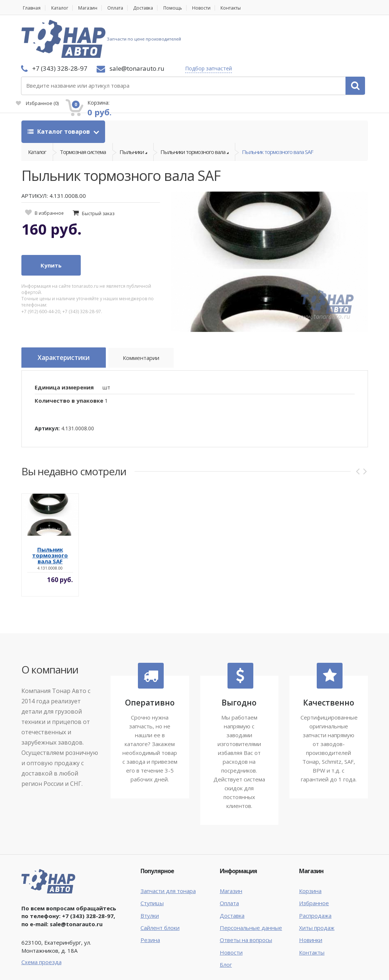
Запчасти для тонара (168, 851)
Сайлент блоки (160, 888)
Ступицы (152, 863)
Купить (51, 227)
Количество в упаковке (69, 361)
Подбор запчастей (148, 39)
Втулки (150, 876)
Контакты (252, 8)
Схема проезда (41, 922)
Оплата (124, 8)
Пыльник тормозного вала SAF (277, 112)
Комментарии (151, 321)
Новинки (311, 900)
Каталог (62, 8)
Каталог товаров (60, 89)
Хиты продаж (317, 888)
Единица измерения (64, 347)
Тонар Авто (44, 957)
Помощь (188, 8)
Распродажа (315, 876)
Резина (150, 900)
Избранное (283, 43)
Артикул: (47, 388)
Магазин (93, 8)
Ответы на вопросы (246, 900)
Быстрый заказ (98, 176)
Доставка (155, 8)
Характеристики (68, 320)
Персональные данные (251, 888)
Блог (226, 925)
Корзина (310, 851)
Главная (31, 8)
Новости (219, 8)
